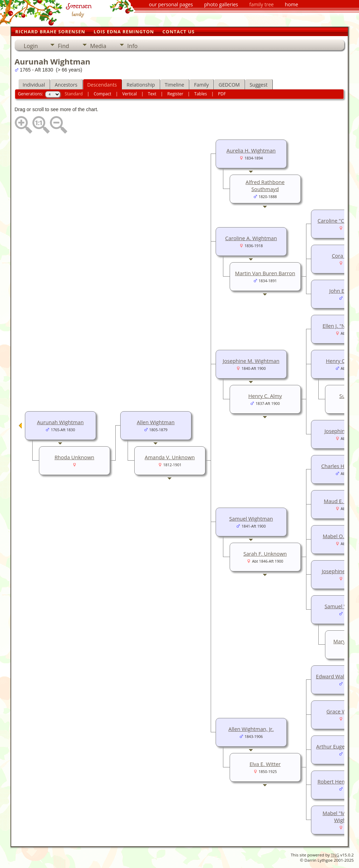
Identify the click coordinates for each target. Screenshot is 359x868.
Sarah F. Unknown (265, 554)
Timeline (175, 85)
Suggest (259, 85)
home (292, 4)
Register (175, 94)
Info (132, 46)
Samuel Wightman (251, 518)
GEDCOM (229, 85)
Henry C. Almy (265, 396)
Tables (201, 94)
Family (201, 85)
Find (63, 46)
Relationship (141, 85)
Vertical (130, 94)
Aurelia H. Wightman (251, 150)
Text (152, 94)
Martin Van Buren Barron (265, 273)
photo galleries (221, 4)
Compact (102, 94)
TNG (335, 855)
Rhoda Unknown (74, 457)
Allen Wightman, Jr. (251, 729)
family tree (262, 4)
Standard (74, 94)
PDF (222, 94)
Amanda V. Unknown (170, 457)
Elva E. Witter (265, 764)
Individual (34, 85)
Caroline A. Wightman (251, 238)
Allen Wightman (156, 422)
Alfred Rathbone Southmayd (265, 185)
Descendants (102, 85)
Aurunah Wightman (60, 422)
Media (98, 46)
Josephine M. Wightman (251, 361)
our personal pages (171, 4)
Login (31, 46)
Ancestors (66, 85)
